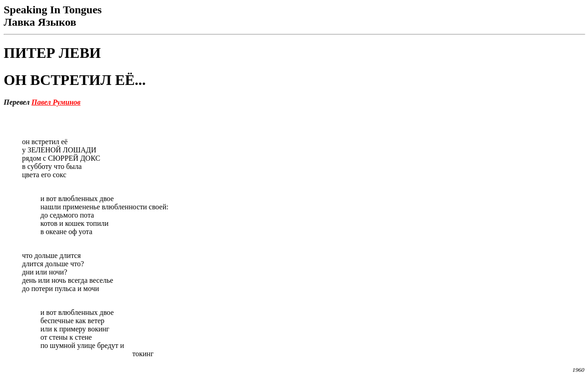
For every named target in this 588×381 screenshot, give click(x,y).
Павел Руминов (56, 102)
